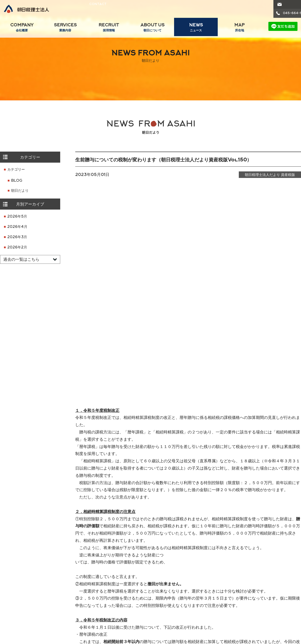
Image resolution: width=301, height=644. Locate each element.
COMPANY (22, 28)
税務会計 (58, 576)
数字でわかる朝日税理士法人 (183, 583)
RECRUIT (109, 28)
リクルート (109, 569)
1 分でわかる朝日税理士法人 (182, 590)
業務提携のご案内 (16, 606)
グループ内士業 (279, 569)
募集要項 (111, 612)
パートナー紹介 (17, 590)
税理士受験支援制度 (120, 597)
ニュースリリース (235, 569)
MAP (240, 28)
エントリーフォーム (120, 619)
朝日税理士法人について (177, 569)
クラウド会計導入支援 (68, 612)
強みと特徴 (169, 576)
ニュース (231, 590)
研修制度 (111, 590)
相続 (54, 597)
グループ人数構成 (19, 597)
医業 (54, 583)
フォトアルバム (116, 604)
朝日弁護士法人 (282, 576)
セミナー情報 (234, 597)
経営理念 (12, 583)
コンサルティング (65, 604)
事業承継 (58, 590)
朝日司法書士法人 (284, 583)
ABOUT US (153, 28)
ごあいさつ (14, 576)
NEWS (196, 28)
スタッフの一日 (116, 576)
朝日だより (20, 191)
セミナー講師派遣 (238, 604)
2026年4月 (17, 227)
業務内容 (54, 569)
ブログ (229, 583)
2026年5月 (17, 217)
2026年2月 (17, 248)
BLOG (17, 181)
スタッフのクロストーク (123, 583)
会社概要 (8, 569)
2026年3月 (17, 237)
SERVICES (65, 28)
